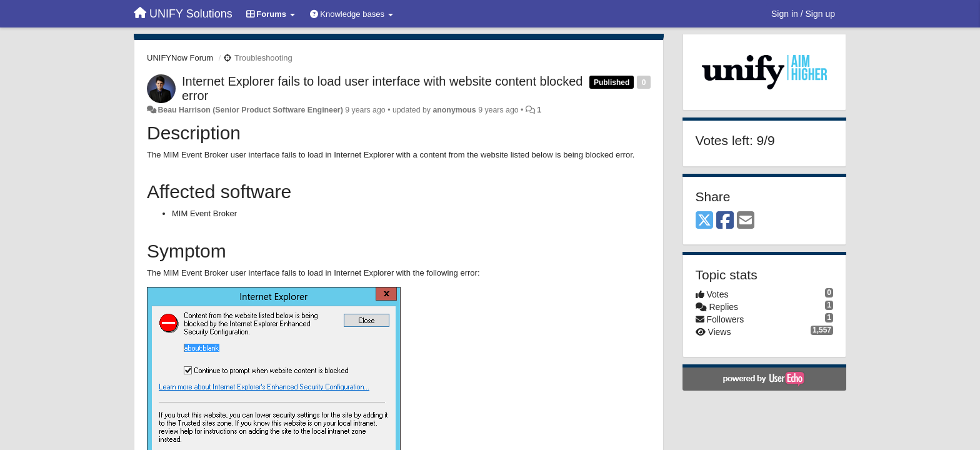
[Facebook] (725, 221)
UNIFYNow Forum (180, 58)
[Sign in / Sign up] (803, 14)
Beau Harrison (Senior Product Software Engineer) (250, 110)
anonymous (454, 110)
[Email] (746, 221)
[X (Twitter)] (704, 221)
